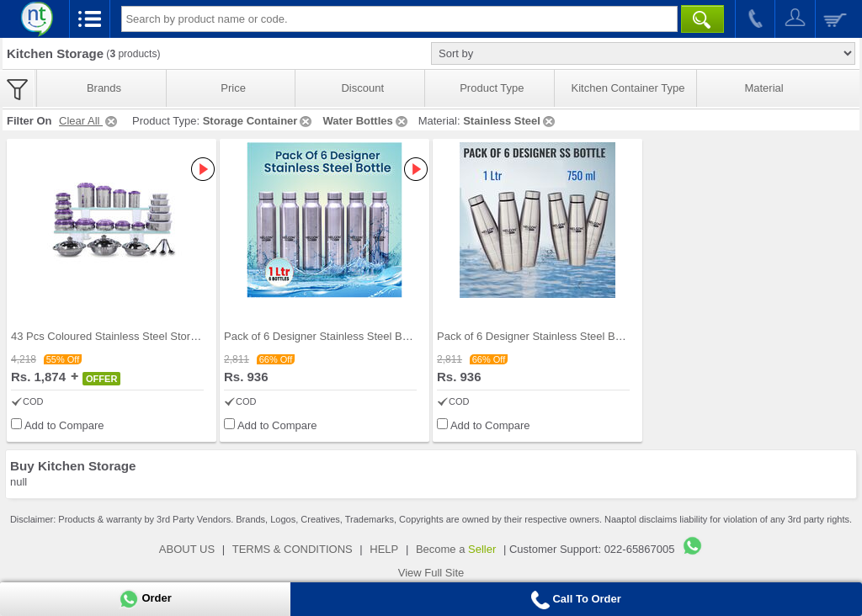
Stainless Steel (510, 121)
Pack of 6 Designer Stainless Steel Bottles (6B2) (554, 336)
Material (764, 88)
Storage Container (259, 121)
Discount (362, 88)
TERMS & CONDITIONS (293, 549)
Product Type (492, 88)
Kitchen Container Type (628, 88)
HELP (384, 549)
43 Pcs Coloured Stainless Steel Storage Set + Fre (134, 336)
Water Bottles (366, 121)
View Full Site (431, 573)
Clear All (89, 121)
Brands (104, 88)
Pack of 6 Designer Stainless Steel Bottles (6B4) (341, 336)
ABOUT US (187, 549)
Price (233, 88)
